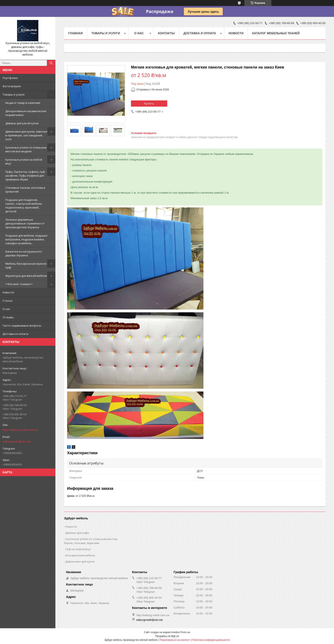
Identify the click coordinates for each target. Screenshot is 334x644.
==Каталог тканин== (19, 284)
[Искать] (51, 63)
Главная (75, 33)
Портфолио (10, 78)
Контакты (166, 33)
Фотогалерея (12, 86)
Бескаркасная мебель (80, 555)
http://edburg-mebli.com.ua (20, 430)
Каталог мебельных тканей (276, 33)
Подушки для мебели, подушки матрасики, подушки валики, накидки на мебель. (26, 239)
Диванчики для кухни (80, 561)
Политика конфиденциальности (211, 640)
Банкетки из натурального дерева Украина (24, 253)
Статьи (7, 301)
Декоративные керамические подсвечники (26, 113)
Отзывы (8, 317)
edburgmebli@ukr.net (17, 441)
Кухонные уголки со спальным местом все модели (26, 149)
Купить (149, 103)
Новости (8, 292)
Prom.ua (185, 632)
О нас (6, 309)
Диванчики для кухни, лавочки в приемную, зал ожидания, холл (26, 135)
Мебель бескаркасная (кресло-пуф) (26, 266)
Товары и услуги (14, 94)
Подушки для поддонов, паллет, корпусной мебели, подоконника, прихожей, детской (24, 206)
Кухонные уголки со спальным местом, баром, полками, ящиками (91, 541)
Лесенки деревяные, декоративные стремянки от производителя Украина (25, 223)
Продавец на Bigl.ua (167, 636)
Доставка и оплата (15, 334)
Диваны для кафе (77, 533)
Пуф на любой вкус (78, 549)
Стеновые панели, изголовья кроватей (25, 190)
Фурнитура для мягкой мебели (26, 276)
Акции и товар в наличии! (23, 103)
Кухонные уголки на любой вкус (24, 161)
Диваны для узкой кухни (22, 123)
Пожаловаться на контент (175, 640)
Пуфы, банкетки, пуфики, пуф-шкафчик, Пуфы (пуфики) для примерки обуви (25, 176)
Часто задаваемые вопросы (22, 326)
